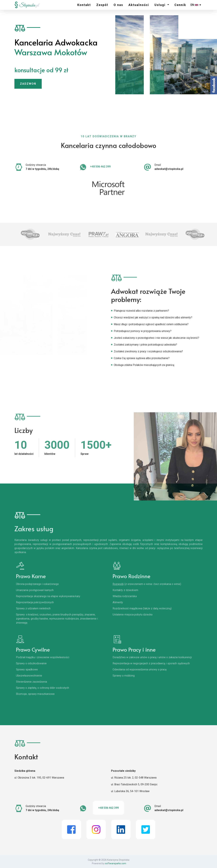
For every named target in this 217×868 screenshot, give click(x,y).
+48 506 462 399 (100, 170)
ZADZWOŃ (28, 84)
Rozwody (124, 584)
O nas (118, 5)
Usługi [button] (160, 5)
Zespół (102, 5)
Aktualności (139, 5)
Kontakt (84, 5)
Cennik (180, 5)
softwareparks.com (116, 863)
